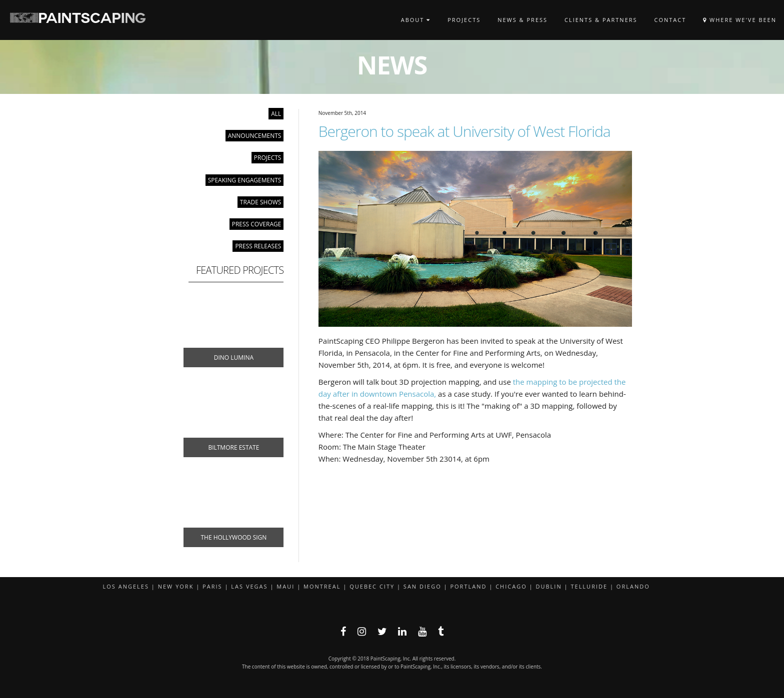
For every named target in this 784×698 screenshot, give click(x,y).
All (276, 114)
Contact (670, 20)
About (416, 20)
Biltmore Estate (233, 447)
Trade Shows (261, 202)
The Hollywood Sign (233, 537)
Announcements (255, 136)
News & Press (522, 20)
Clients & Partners (601, 20)
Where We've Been (740, 20)
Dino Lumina (234, 357)
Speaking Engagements (245, 180)
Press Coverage (257, 224)
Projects (464, 20)
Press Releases (258, 246)
